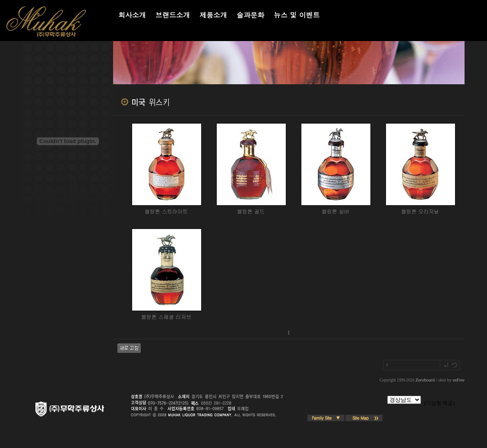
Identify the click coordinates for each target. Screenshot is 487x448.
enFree (459, 380)
